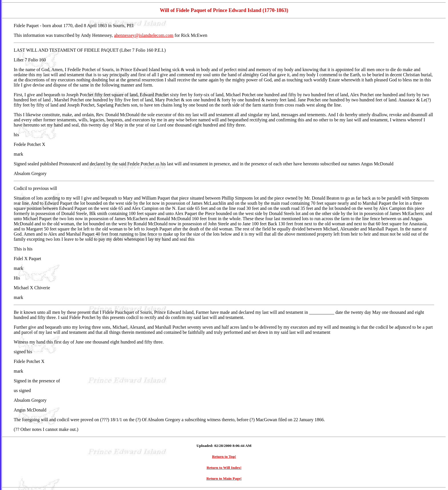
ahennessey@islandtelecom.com (144, 35)
